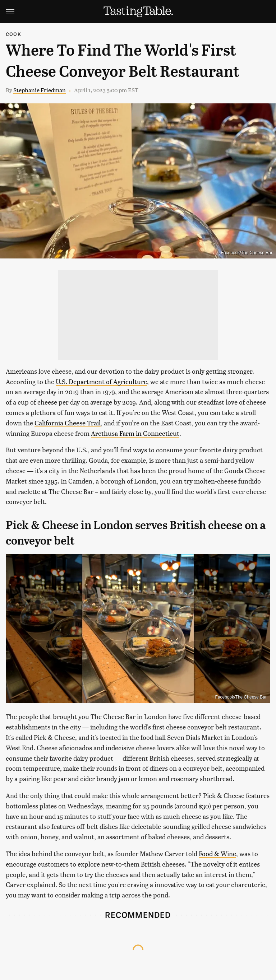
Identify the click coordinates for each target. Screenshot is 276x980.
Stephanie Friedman (40, 90)
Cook (13, 34)
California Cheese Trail (68, 423)
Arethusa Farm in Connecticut (135, 433)
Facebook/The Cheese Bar (247, 253)
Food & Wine (217, 853)
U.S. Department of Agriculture (101, 381)
